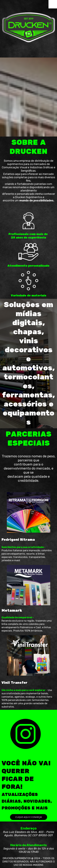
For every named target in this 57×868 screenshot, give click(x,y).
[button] (29, 817)
